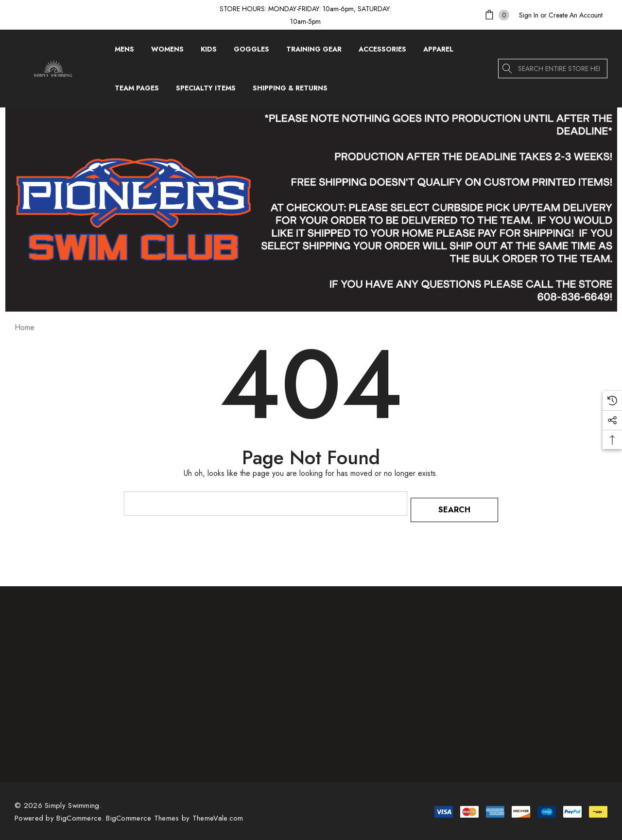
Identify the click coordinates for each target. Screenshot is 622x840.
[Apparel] (438, 52)
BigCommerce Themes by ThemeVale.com (175, 812)
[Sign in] (529, 15)
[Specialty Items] (206, 90)
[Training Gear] (314, 52)
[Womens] (167, 52)
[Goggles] (251, 52)
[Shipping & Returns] (290, 88)
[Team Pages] (137, 90)
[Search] (508, 69)
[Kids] (209, 52)
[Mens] (124, 52)
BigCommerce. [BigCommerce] (81, 812)
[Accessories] (382, 52)
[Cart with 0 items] (496, 15)
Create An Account (576, 15)
